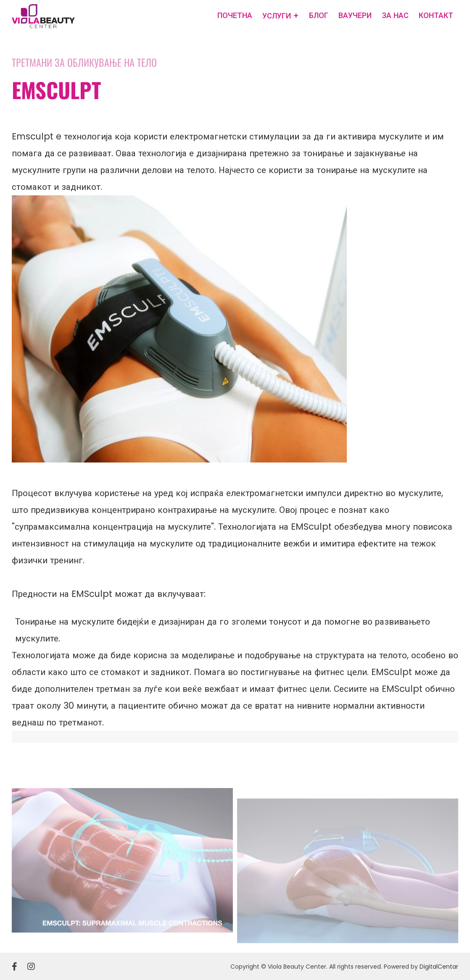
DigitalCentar (439, 967)
